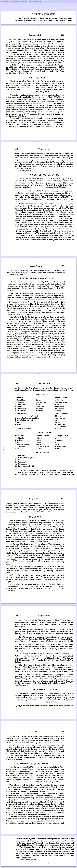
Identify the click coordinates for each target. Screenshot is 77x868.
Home (2, 1)
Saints (21, 1)
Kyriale (29, 1)
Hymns (25, 1)
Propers (16, 1)
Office (34, 1)
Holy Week (39, 1)
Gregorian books (9, 1)
